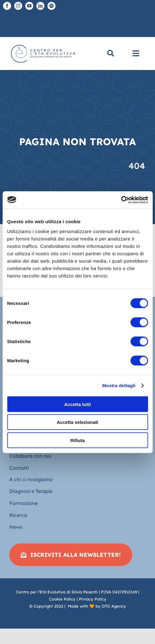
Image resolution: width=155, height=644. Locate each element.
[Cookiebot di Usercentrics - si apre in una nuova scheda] (121, 200)
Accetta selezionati (77, 422)
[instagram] (18, 6)
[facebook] (7, 6)
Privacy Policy (93, 599)
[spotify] (51, 6)
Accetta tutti (77, 404)
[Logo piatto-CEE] (43, 44)
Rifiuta (77, 440)
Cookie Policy (62, 599)
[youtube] (29, 6)
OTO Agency (114, 606)
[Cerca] (111, 53)
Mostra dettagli (119, 386)
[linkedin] (40, 6)
